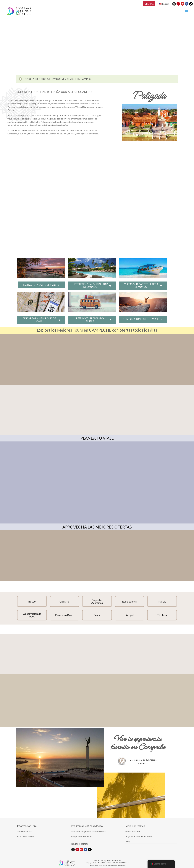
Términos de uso (114, 860)
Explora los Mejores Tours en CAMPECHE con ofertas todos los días (97, 330)
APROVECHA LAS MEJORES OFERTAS (97, 527)
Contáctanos (99, 860)
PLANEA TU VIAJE (97, 438)
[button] (97, 80)
